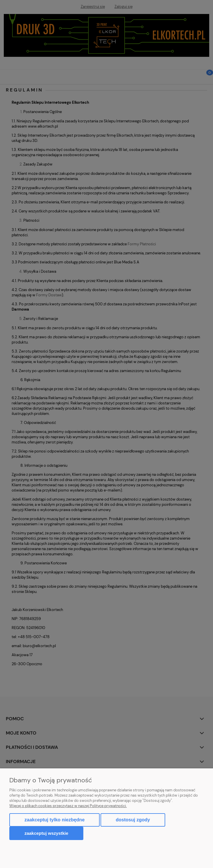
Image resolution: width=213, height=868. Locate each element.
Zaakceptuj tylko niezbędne (54, 820)
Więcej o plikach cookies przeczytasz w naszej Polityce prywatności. (68, 806)
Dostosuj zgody (133, 820)
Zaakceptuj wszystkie (46, 833)
